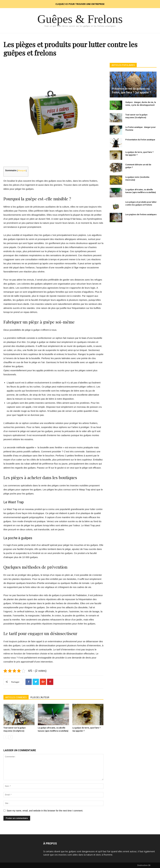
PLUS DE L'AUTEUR (40, 697)
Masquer (22, 170)
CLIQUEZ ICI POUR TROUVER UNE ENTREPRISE (80, 4)
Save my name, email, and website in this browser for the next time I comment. (45, 811)
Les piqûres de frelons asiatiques (141, 214)
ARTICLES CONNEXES (16, 697)
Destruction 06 (144, 865)
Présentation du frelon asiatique (140, 140)
